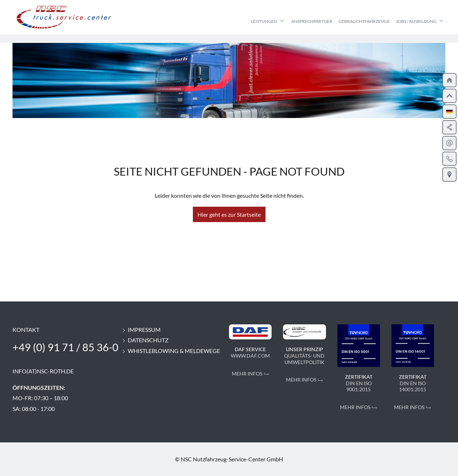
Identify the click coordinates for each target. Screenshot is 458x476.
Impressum (141, 330)
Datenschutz (145, 340)
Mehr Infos (247, 374)
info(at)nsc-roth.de (43, 371)
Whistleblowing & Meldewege (170, 351)
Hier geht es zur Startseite (229, 214)
